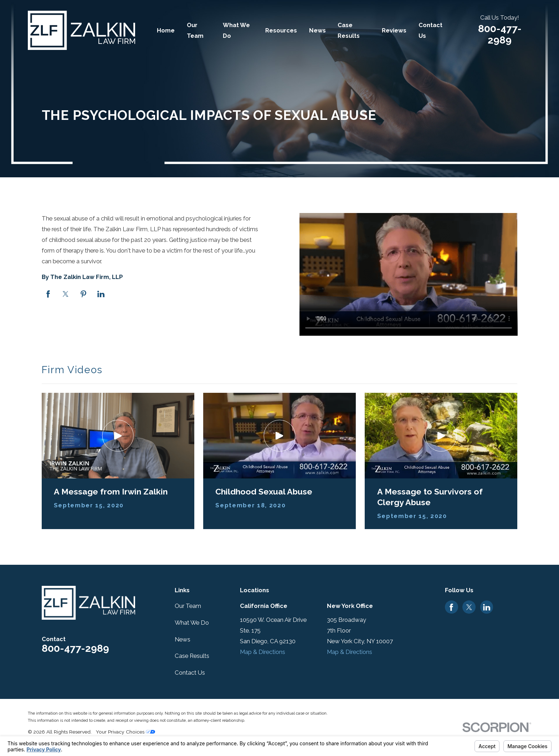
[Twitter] (469, 607)
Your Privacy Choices (125, 732)
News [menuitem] (317, 30)
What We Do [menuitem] (236, 30)
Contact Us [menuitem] (430, 30)
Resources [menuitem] (281, 30)
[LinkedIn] (487, 607)
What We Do (192, 623)
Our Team (188, 606)
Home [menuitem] (166, 30)
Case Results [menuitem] (349, 30)
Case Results (192, 656)
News (183, 639)
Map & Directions (263, 652)
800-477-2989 (500, 34)
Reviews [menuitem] (394, 30)
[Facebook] (451, 607)
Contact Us (190, 673)
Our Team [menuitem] (195, 30)
